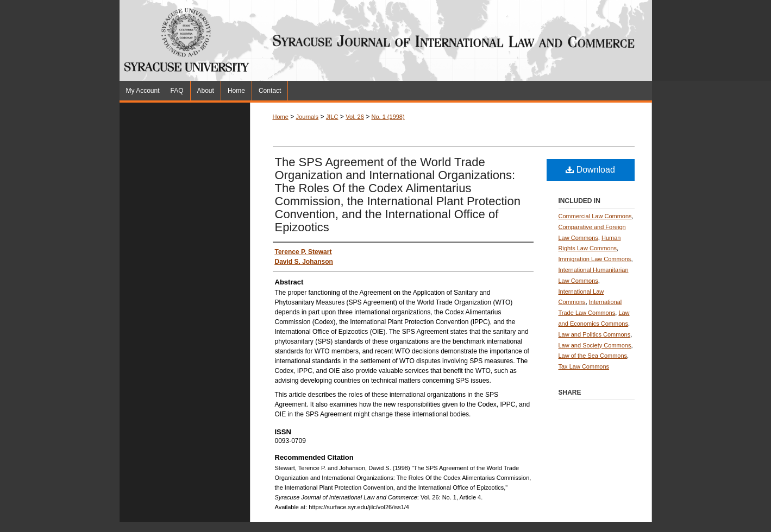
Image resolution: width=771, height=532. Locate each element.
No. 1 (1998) (388, 117)
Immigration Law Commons (595, 259)
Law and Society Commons (595, 345)
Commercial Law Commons (595, 216)
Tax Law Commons (584, 366)
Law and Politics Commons (595, 334)
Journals (308, 117)
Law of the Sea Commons (593, 356)
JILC (332, 117)
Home (281, 117)
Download (590, 170)
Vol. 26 (355, 117)
